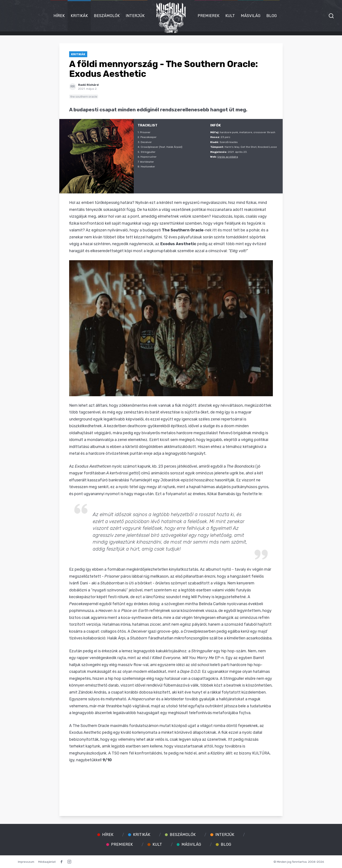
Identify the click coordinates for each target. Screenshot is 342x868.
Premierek (209, 16)
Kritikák (79, 16)
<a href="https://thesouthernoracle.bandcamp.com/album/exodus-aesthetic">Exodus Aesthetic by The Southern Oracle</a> (171, 786)
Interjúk (135, 16)
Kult (230, 16)
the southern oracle (84, 96)
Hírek (59, 16)
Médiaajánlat (47, 862)
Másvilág (251, 16)
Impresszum (26, 862)
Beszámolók (107, 16)
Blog (272, 16)
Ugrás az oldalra (228, 157)
